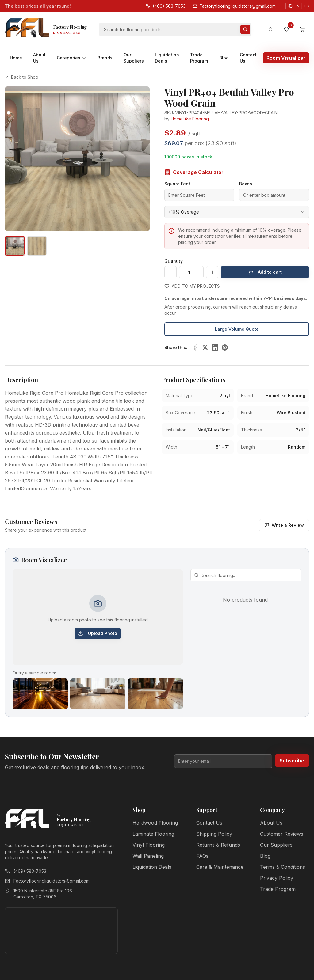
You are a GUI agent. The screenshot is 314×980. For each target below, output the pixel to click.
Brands (105, 58)
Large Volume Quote (237, 329)
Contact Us (248, 58)
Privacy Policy (277, 878)
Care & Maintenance (220, 867)
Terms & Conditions (283, 867)
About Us (39, 58)
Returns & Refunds (218, 845)
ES (307, 6)
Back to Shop (22, 77)
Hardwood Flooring (155, 823)
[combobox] (237, 212)
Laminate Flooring (153, 834)
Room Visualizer (286, 58)
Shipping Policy (214, 834)
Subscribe (292, 761)
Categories (72, 58)
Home (16, 58)
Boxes (246, 184)
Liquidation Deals (167, 58)
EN (297, 6)
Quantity (174, 261)
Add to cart (265, 272)
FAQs (202, 856)
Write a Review (284, 525)
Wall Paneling (148, 856)
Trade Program (199, 58)
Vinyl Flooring (149, 845)
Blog (224, 58)
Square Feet (177, 184)
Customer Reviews (282, 834)
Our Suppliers (134, 58)
